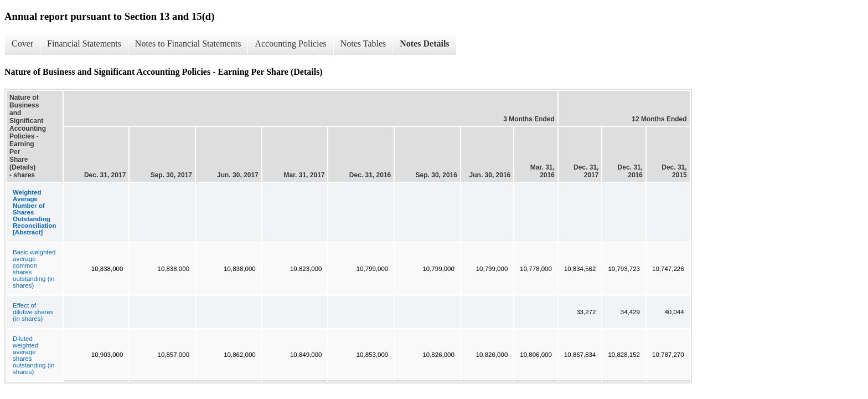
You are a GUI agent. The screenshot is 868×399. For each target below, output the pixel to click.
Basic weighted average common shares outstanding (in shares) (34, 269)
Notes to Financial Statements (188, 44)
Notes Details (424, 44)
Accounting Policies (290, 44)
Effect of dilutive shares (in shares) (33, 312)
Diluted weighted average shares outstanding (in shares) (33, 355)
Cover (22, 44)
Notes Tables (363, 44)
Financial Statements (84, 44)
